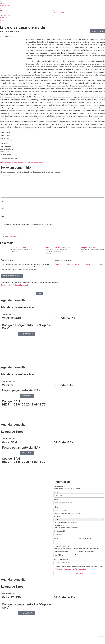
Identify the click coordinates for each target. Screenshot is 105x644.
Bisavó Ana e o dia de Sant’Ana (58, 247)
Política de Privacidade (21, 285)
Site (2, 217)
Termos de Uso (6, 285)
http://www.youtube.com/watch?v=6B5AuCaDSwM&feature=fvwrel (22, 163)
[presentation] (14, 231)
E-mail (4, 209)
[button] (52, 313)
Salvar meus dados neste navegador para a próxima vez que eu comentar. (28, 225)
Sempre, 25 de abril (88, 247)
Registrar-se (79, 573)
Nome (4, 201)
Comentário (6, 176)
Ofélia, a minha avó (18, 247)
